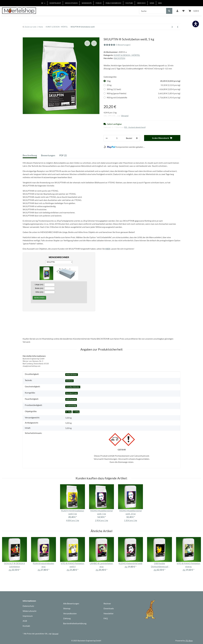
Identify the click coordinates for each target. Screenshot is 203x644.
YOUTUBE (129, 3)
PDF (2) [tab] (63, 155)
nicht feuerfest (71, 399)
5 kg (144, 81)
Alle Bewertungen (71, 603)
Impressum (28, 616)
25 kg (144, 85)
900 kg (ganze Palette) (144, 93)
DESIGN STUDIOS (71, 3)
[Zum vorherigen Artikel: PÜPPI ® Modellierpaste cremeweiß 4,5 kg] (178, 27)
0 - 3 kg (68, 412)
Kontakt (26, 626)
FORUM (99, 3)
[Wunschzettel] (183, 11)
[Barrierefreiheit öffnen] (196, 24)
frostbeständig (71, 406)
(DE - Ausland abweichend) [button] (135, 127)
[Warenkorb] (194, 11)
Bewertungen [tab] (48, 155)
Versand (125, 116)
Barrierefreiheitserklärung (75, 623)
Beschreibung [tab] (30, 155)
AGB (25, 621)
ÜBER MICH (141, 3)
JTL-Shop (189, 641)
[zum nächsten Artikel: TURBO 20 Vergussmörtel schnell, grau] (172, 27)
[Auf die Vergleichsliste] (87, 43)
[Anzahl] (117, 138)
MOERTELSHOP (55, 3)
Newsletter (109, 613)
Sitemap (67, 608)
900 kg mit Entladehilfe (144, 98)
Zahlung (67, 618)
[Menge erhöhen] (137, 138)
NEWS (152, 3)
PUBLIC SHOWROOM (113, 3)
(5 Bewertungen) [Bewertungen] (117, 45)
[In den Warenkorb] (25, 36)
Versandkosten (70, 613)
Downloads (109, 608)
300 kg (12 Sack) (144, 89)
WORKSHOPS (87, 3)
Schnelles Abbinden (73, 387)
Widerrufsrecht (30, 611)
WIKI (160, 3)
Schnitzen (69, 381)
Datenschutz (28, 606)
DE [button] (42, 3)
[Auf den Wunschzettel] (94, 43)
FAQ (106, 618)
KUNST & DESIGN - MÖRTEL (127, 55)
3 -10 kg (76, 412)
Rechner (107, 603)
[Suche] (153, 11)
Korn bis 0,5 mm (72, 393)
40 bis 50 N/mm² (72, 375)
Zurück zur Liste (30, 27)
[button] (177, 11)
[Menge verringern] (107, 138)
